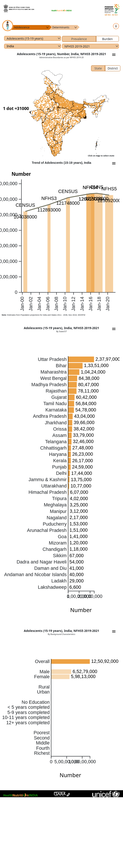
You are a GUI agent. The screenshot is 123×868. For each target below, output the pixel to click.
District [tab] (113, 68)
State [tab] (98, 68)
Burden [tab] (107, 39)
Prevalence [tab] (79, 39)
